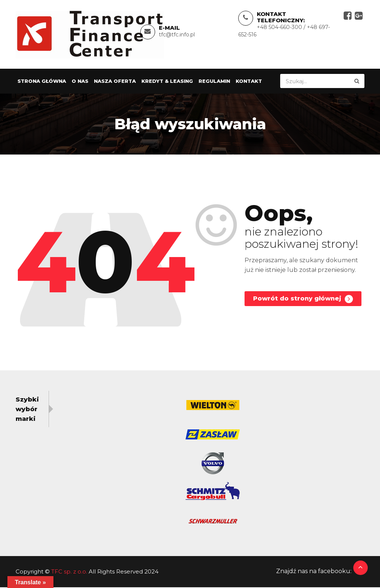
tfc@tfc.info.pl (177, 35)
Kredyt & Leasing (167, 82)
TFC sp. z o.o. (69, 572)
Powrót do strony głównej (303, 301)
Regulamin (214, 82)
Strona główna (42, 82)
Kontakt (249, 82)
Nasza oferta (115, 82)
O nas (80, 82)
